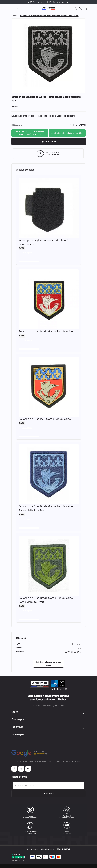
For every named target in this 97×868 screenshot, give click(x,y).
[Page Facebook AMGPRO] (14, 769)
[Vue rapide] (25, 252)
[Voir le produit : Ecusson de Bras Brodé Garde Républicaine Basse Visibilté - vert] (49, 566)
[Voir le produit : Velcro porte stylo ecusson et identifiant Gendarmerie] (49, 208)
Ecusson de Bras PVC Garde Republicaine (45, 419)
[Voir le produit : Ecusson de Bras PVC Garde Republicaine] (49, 387)
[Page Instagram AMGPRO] (21, 769)
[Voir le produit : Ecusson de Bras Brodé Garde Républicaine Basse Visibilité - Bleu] (49, 474)
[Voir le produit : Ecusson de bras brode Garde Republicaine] (49, 299)
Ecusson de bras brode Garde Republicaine (46, 332)
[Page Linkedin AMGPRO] (28, 769)
